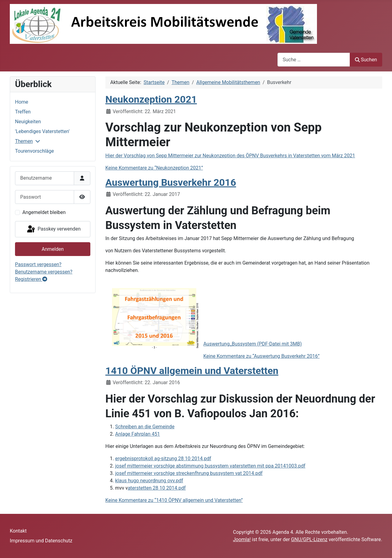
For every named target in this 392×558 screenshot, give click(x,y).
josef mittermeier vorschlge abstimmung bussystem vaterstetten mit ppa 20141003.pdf (210, 466)
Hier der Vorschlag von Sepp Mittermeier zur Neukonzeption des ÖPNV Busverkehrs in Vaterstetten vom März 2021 (230, 156)
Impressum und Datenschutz (41, 541)
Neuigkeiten (28, 122)
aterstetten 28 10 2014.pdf (157, 488)
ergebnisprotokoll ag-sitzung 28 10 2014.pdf (163, 459)
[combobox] (314, 60)
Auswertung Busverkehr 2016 (171, 182)
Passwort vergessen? (38, 264)
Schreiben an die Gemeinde (145, 427)
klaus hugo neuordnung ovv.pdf (149, 481)
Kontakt (18, 531)
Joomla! (242, 539)
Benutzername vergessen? (44, 272)
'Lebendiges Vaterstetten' (42, 131)
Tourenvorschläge (34, 151)
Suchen (366, 60)
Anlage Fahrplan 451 (138, 434)
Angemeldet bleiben (44, 212)
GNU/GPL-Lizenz (309, 539)
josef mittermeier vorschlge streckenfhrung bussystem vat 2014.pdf (189, 473)
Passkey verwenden (53, 229)
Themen (24, 141)
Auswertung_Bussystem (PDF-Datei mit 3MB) (253, 344)
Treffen (23, 112)
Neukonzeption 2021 (151, 99)
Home (22, 102)
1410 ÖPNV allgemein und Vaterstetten (192, 371)
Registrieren (31, 279)
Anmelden (53, 249)
